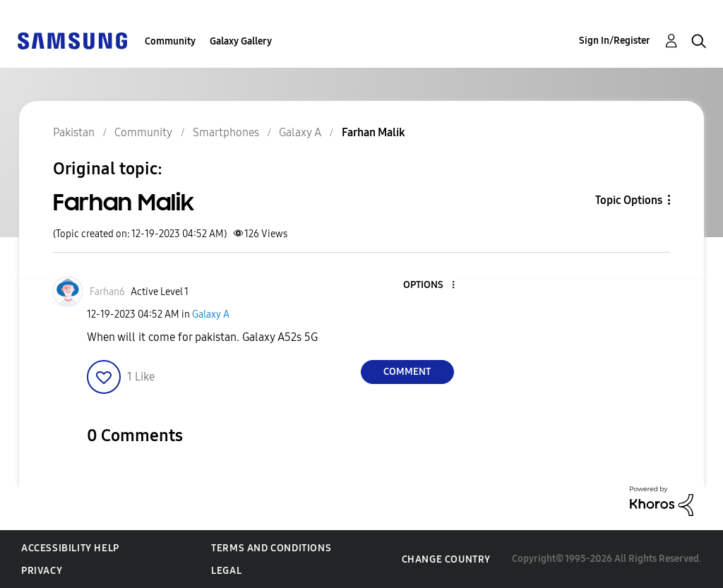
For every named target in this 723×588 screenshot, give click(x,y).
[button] (429, 286)
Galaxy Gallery (241, 41)
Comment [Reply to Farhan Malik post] (407, 372)
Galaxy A (211, 314)
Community (170, 41)
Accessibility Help (70, 548)
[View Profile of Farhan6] (107, 292)
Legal (226, 571)
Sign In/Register (615, 41)
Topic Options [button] (629, 200)
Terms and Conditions (271, 548)
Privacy (42, 571)
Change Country (446, 559)
